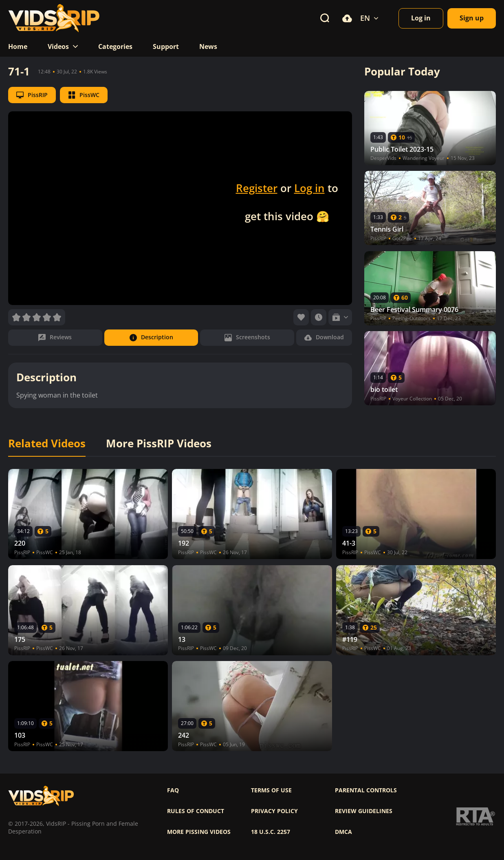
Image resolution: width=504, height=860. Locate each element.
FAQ (173, 790)
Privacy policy (274, 811)
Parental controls (366, 790)
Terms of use (271, 790)
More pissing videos (199, 832)
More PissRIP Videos (159, 444)
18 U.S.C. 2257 (271, 832)
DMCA (343, 832)
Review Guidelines (364, 811)
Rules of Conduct (196, 811)
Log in (309, 188)
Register (257, 188)
